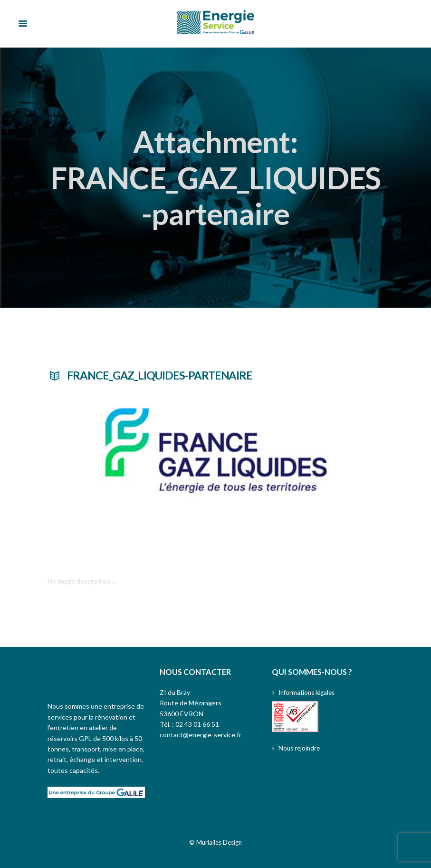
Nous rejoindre (300, 748)
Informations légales (309, 692)
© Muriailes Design (216, 842)
